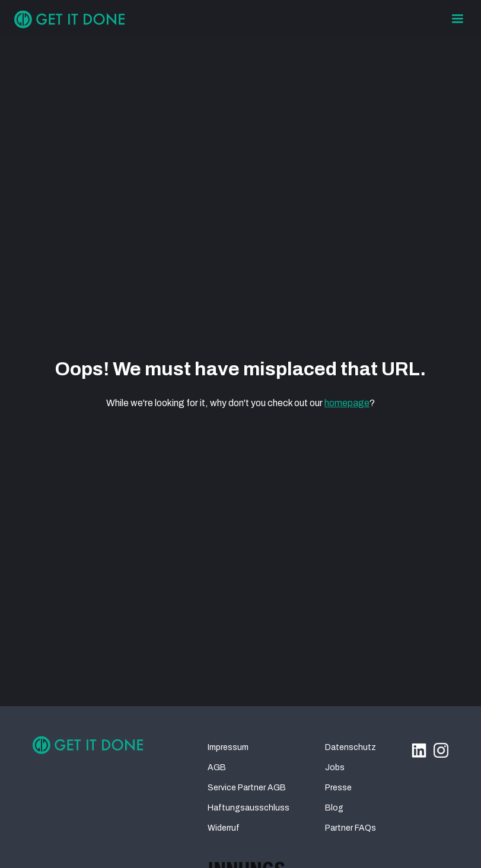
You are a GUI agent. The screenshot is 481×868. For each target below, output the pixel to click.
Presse (338, 788)
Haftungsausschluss (249, 808)
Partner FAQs (351, 828)
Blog (334, 808)
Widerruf (224, 828)
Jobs (335, 768)
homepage (347, 403)
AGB (217, 768)
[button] (457, 19)
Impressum (228, 747)
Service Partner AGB (247, 788)
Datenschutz (351, 747)
